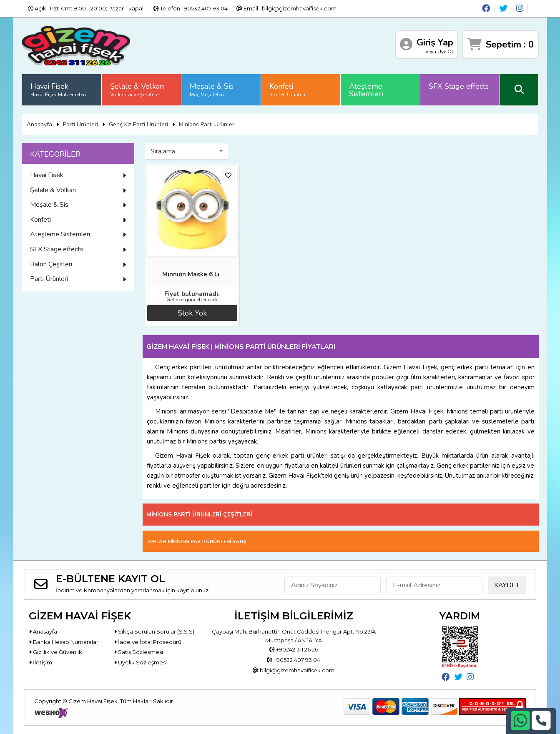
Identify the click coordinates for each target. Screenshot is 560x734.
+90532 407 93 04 (294, 660)
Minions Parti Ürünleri (207, 124)
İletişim (40, 662)
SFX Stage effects (459, 86)
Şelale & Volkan (137, 90)
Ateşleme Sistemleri (366, 90)
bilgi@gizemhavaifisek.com (299, 8)
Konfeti (287, 90)
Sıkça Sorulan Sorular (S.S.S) (154, 631)
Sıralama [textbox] (163, 151)
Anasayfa (39, 124)
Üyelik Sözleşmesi (140, 662)
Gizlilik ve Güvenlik (55, 652)
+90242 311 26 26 (294, 649)
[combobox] (186, 151)
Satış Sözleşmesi (138, 652)
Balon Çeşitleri (78, 264)
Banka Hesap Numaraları (64, 642)
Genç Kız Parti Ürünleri (138, 124)
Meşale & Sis (212, 90)
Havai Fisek (58, 90)
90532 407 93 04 (206, 8)
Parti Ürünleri (80, 124)
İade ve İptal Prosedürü (148, 642)
